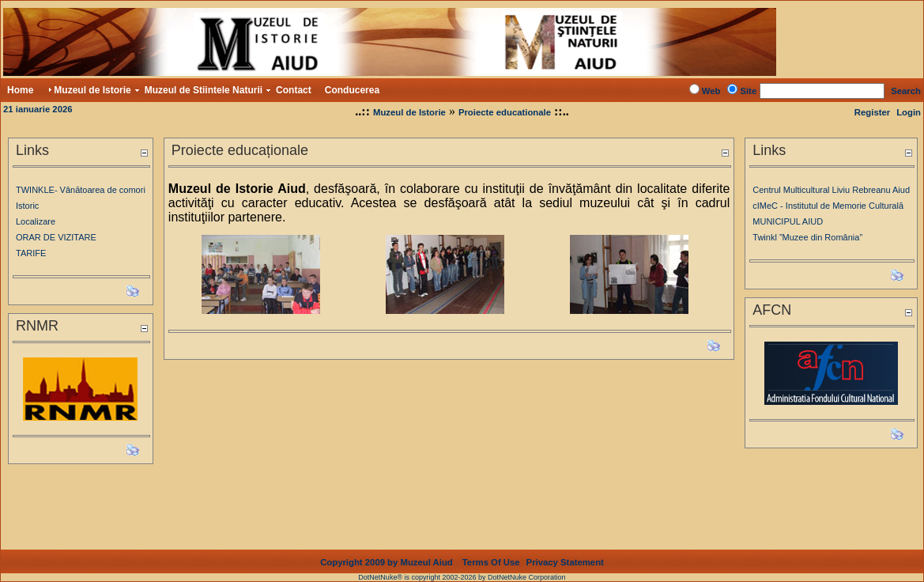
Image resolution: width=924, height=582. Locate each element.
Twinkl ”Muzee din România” (807, 237)
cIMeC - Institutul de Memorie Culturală (828, 206)
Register (872, 112)
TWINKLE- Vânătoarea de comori (81, 190)
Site (748, 91)
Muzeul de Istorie (409, 112)
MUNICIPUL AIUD (788, 221)
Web (711, 91)
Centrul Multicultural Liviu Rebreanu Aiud (831, 190)
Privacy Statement (565, 550)
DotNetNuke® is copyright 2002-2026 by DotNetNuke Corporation (462, 565)
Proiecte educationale (505, 112)
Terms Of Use (491, 550)
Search (906, 91)
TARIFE (31, 253)
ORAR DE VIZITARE (56, 237)
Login (909, 112)
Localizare (36, 221)
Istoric (27, 206)
